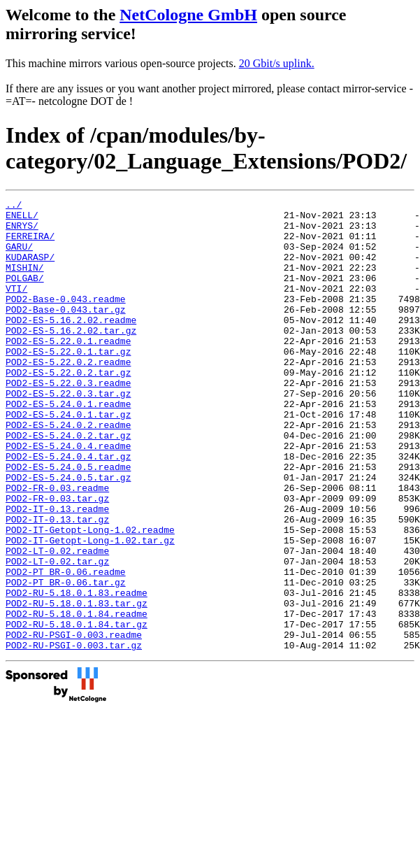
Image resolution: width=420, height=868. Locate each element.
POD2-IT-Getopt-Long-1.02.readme (90, 597)
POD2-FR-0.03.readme (57, 546)
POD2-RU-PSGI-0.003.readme (74, 723)
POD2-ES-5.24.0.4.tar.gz (68, 508)
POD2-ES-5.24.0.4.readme (68, 496)
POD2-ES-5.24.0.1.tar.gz (68, 458)
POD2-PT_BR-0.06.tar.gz (66, 660)
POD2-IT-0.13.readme (57, 571)
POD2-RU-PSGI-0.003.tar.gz (74, 735)
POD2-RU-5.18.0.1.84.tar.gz (77, 710)
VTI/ (16, 307)
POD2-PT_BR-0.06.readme (66, 647)
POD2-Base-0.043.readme (66, 320)
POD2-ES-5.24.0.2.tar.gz (68, 483)
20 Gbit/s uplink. (277, 63)
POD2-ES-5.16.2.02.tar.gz (71, 357)
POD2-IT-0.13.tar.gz (57, 584)
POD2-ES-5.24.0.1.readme (68, 446)
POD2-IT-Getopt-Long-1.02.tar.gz (90, 609)
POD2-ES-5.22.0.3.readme (68, 420)
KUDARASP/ (30, 269)
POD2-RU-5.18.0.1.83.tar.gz (77, 685)
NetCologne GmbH (188, 15)
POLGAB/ (25, 294)
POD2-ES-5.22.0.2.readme (68, 395)
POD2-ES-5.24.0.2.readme (68, 471)
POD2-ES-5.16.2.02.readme (71, 345)
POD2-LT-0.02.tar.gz (57, 634)
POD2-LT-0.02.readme (57, 622)
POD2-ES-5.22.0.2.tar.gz (68, 408)
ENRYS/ (22, 232)
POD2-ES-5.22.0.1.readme (68, 370)
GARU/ (19, 257)
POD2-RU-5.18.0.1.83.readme (77, 672)
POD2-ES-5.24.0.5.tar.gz (68, 534)
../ (14, 206)
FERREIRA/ (30, 244)
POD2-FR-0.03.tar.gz (57, 559)
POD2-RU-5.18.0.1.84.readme (77, 697)
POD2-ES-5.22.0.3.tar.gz (68, 433)
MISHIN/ (25, 282)
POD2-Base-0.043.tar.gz (66, 332)
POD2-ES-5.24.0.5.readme (68, 521)
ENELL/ (22, 219)
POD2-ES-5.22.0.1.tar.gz (68, 383)
